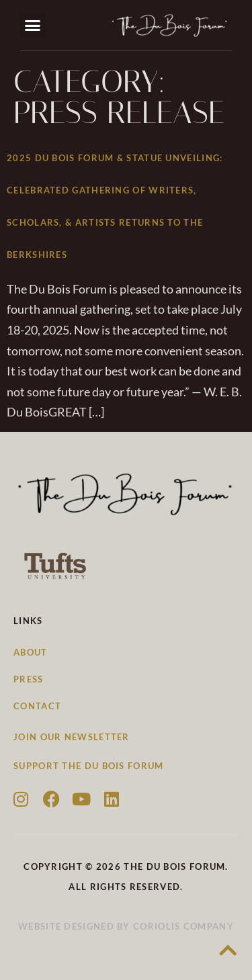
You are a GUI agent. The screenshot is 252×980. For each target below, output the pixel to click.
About (31, 652)
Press (29, 679)
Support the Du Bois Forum (89, 766)
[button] (33, 26)
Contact (37, 706)
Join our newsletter (72, 737)
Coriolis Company (183, 926)
